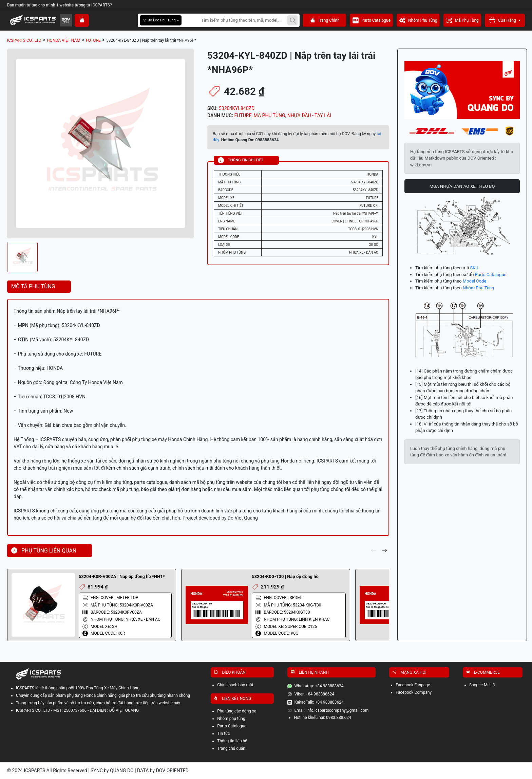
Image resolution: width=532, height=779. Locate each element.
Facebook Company (414, 692)
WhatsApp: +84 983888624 (319, 686)
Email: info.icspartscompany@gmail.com (331, 710)
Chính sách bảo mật (235, 685)
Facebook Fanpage (413, 685)
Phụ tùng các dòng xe (237, 711)
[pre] (374, 551)
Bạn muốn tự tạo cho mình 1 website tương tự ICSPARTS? (60, 5)
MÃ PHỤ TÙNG (270, 115)
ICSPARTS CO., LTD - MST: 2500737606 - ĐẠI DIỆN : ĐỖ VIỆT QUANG (77, 710)
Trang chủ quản (231, 748)
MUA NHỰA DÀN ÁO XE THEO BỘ (462, 186)
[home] (82, 20)
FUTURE (243, 115)
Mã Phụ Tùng (462, 20)
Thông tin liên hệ (232, 741)
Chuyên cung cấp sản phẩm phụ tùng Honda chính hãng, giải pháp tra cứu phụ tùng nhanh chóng (103, 695)
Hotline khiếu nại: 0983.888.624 (322, 718)
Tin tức (223, 733)
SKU (474, 268)
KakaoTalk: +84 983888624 (319, 702)
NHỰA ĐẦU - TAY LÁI (309, 115)
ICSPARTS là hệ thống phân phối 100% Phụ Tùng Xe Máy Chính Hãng (78, 688)
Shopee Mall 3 (482, 685)
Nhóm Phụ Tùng (418, 20)
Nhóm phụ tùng (231, 719)
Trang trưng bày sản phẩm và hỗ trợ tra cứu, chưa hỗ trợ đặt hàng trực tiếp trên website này (98, 703)
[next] (384, 551)
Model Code (474, 281)
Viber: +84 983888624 (314, 694)
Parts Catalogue (372, 20)
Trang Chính (325, 21)
